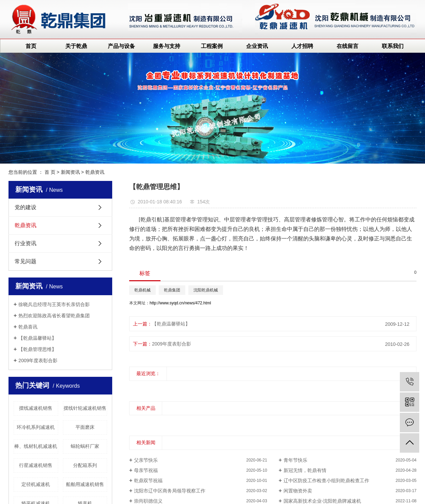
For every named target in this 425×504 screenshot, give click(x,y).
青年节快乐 (295, 460)
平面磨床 (85, 427)
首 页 (50, 172)
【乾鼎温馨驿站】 (37, 338)
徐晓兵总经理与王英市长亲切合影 (54, 304)
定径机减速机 (36, 484)
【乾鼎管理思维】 (37, 349)
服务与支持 (167, 46)
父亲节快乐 (146, 460)
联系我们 (393, 46)
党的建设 (26, 207)
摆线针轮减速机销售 (85, 408)
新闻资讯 (70, 172)
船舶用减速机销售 (85, 484)
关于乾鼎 (76, 46)
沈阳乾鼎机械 (206, 290)
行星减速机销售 (36, 465)
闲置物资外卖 (298, 491)
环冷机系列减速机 (36, 427)
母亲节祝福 (146, 470)
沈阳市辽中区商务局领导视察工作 (170, 491)
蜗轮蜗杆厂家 (85, 446)
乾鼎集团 (172, 290)
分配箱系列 (85, 465)
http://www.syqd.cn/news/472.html (180, 303)
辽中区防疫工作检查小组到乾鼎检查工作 (326, 481)
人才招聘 (302, 46)
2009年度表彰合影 (38, 360)
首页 (31, 46)
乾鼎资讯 (95, 172)
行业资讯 (26, 243)
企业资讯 (257, 46)
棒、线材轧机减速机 (36, 446)
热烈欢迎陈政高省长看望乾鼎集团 (54, 316)
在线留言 (347, 46)
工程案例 (212, 46)
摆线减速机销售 (36, 408)
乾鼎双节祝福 (148, 481)
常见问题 (26, 261)
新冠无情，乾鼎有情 (305, 470)
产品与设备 (121, 46)
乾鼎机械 (142, 290)
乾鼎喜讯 (28, 327)
